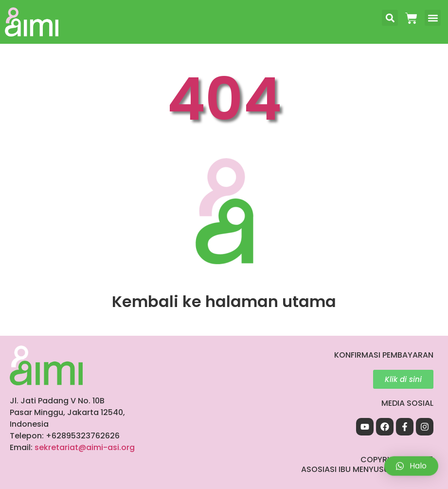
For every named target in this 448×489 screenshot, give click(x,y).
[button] (390, 18)
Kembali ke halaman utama (224, 301)
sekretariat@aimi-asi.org (85, 447)
